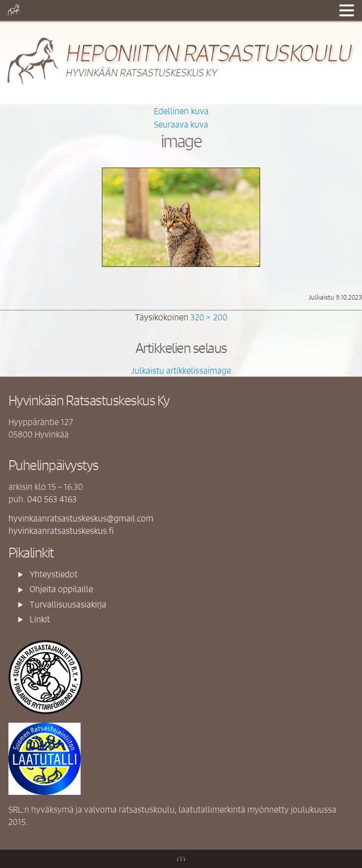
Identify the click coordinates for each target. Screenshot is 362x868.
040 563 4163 (52, 499)
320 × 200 (209, 317)
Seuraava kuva (181, 124)
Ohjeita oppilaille (61, 589)
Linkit (40, 619)
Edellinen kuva (181, 111)
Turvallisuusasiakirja (68, 604)
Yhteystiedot (54, 574)
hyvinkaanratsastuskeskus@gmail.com (81, 518)
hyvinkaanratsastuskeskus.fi (61, 530)
